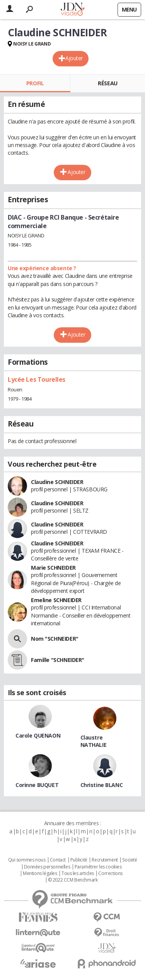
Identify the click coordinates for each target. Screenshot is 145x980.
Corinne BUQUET (37, 785)
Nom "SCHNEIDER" (55, 639)
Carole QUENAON (38, 735)
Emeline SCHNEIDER (56, 600)
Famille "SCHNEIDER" (58, 660)
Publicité (79, 860)
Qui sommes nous (27, 860)
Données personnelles (47, 867)
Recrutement (105, 860)
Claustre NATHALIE (94, 741)
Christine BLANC (102, 785)
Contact (58, 860)
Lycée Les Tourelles (37, 379)
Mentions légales (40, 873)
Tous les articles (78, 873)
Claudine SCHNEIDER (57, 482)
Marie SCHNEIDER (53, 568)
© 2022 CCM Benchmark (73, 880)
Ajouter (74, 58)
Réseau (107, 83)
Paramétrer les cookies (98, 867)
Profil (35, 83)
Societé (130, 860)
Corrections (110, 873)
